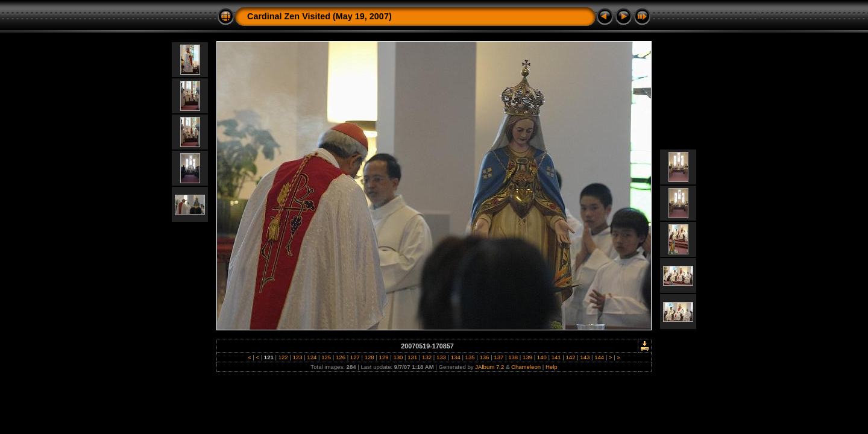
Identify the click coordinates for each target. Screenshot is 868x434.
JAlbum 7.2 (489, 367)
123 (297, 357)
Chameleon (526, 367)
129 (384, 357)
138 (513, 357)
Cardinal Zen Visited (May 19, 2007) (319, 16)
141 (556, 357)
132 (426, 357)
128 (369, 357)
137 (499, 357)
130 (398, 357)
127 (355, 357)
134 (455, 357)
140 (542, 357)
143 (585, 357)
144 (599, 357)
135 (470, 357)
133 (441, 357)
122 (283, 357)
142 (571, 357)
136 (484, 357)
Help (552, 367)
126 (340, 357)
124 (312, 357)
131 (413, 357)
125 (326, 357)
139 (527, 357)
